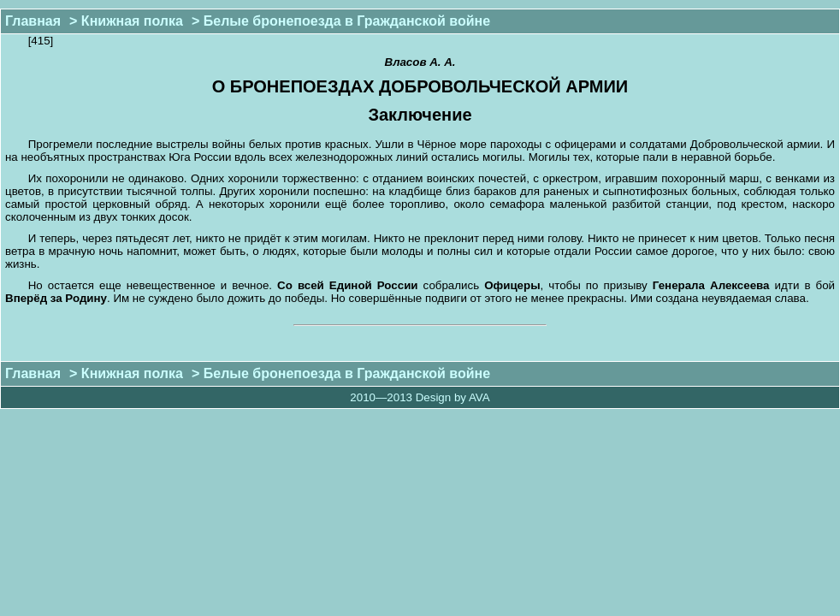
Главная (33, 21)
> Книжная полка (126, 21)
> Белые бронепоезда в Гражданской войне (341, 21)
